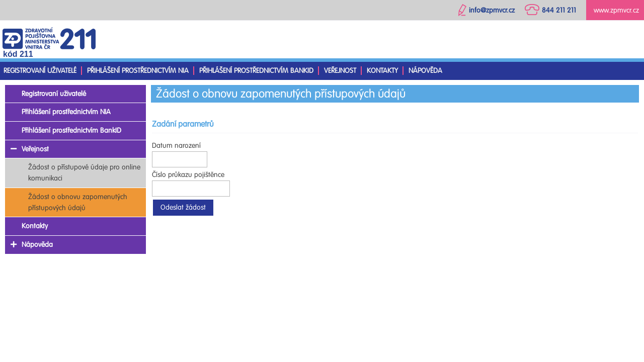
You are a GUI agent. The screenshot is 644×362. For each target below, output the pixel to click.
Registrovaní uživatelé (40, 71)
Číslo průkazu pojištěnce (188, 175)
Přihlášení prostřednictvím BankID (256, 71)
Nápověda (425, 71)
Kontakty (382, 71)
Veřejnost (340, 71)
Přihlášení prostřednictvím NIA (138, 71)
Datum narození (176, 146)
